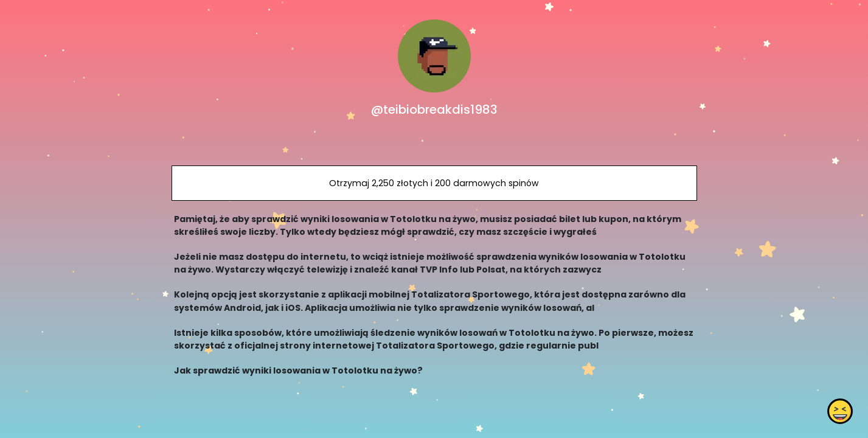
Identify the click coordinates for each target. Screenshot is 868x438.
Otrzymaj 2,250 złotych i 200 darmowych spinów (434, 183)
